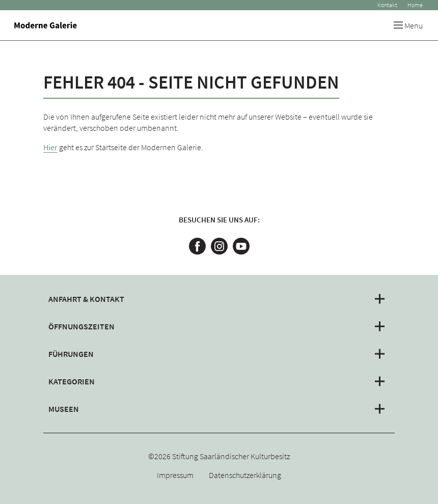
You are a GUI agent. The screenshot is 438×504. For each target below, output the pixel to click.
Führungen (71, 354)
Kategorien (72, 381)
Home (415, 5)
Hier (50, 147)
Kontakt (387, 5)
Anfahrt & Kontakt (86, 299)
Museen (64, 409)
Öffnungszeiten (81, 326)
